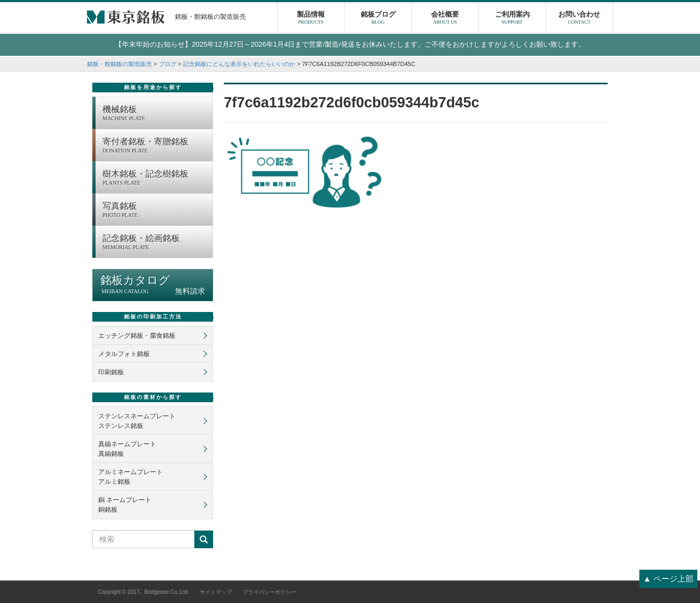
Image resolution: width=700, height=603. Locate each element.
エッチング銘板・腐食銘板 (137, 336)
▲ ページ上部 (668, 579)
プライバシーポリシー (269, 592)
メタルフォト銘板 (124, 354)
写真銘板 (155, 210)
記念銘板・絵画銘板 (155, 243)
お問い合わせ (579, 19)
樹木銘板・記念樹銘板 (155, 178)
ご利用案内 (512, 19)
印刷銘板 (111, 372)
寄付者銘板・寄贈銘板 (155, 146)
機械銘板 (155, 114)
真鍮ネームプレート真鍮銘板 (127, 449)
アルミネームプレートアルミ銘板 (130, 477)
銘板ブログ (378, 19)
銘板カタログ (153, 285)
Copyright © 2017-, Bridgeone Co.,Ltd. (143, 592)
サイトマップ (216, 592)
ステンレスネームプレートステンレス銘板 (137, 421)
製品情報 (311, 19)
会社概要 (445, 19)
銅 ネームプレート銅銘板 (125, 505)
